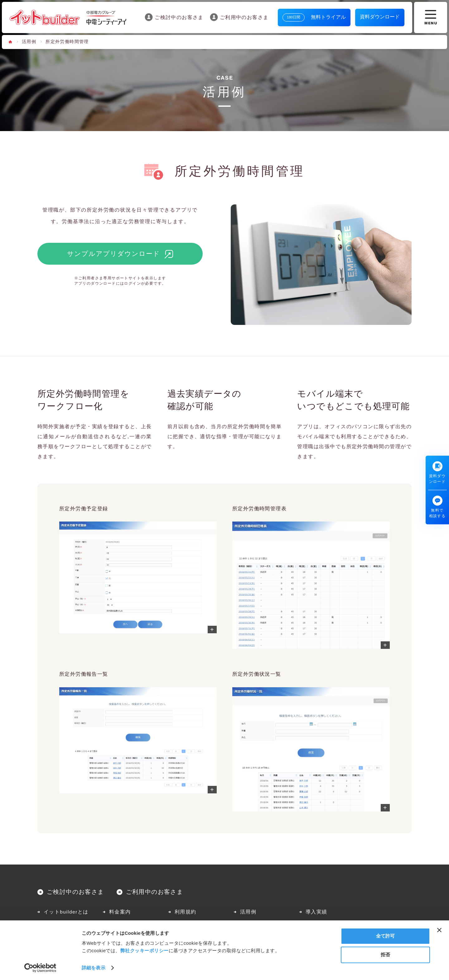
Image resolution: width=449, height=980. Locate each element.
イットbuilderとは (66, 912)
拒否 (385, 955)
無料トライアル (314, 17)
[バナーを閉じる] (439, 930)
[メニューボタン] (431, 17)
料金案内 (120, 912)
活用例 (29, 42)
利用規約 (186, 912)
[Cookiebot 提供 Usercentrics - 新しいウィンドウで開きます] (40, 968)
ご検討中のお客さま (174, 17)
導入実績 (316, 912)
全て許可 (385, 936)
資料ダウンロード (380, 17)
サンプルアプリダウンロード (113, 254)
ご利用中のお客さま (239, 17)
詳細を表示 (94, 968)
